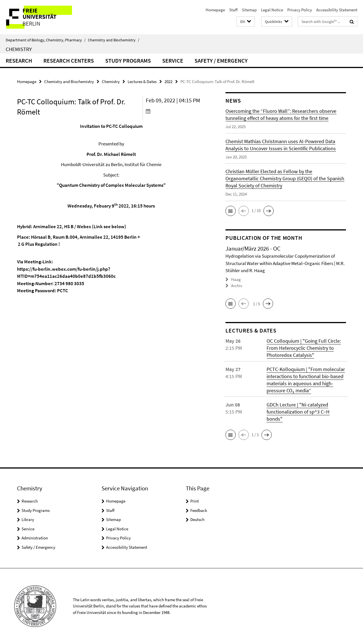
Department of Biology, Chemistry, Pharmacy (46, 40)
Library (28, 519)
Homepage (215, 10)
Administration (35, 538)
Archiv (237, 286)
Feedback (199, 510)
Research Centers (69, 61)
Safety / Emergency (221, 61)
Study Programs (128, 61)
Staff (233, 10)
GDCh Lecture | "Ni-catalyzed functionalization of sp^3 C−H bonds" (298, 412)
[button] (246, 22)
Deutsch (197, 519)
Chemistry (19, 49)
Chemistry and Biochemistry (114, 40)
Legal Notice (272, 10)
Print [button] (195, 501)
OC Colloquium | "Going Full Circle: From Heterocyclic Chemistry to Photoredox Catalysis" (304, 348)
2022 (168, 81)
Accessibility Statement (337, 10)
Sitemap (249, 10)
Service (173, 61)
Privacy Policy (300, 10)
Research (19, 61)
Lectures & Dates (142, 81)
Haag (236, 279)
